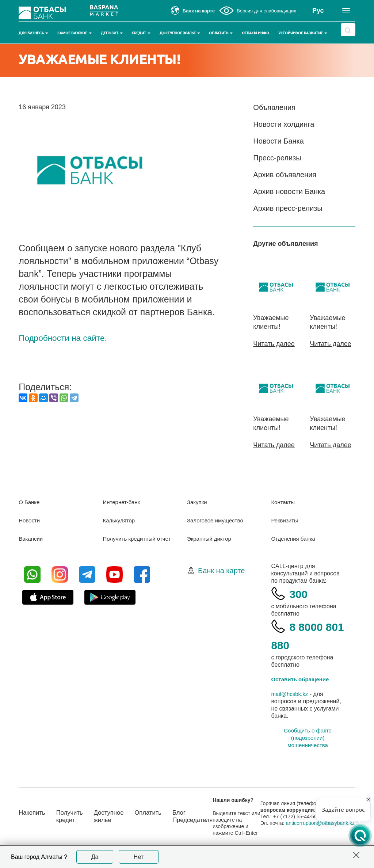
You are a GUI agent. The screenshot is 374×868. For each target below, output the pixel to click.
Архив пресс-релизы (288, 208)
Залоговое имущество (217, 520)
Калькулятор (120, 520)
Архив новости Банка (289, 191)
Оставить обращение (302, 679)
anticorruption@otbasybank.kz (303, 829)
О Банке (30, 502)
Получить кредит (73, 819)
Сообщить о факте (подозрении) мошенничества (308, 737)
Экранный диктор (211, 538)
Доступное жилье (180, 33)
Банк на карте (221, 570)
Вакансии (32, 538)
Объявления (274, 107)
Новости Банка (278, 141)
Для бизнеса (33, 33)
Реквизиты (285, 520)
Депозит (112, 33)
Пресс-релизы (277, 158)
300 (300, 593)
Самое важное (75, 33)
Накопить (33, 815)
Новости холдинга (284, 124)
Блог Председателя (203, 819)
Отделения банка (295, 538)
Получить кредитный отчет (139, 538)
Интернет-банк (123, 502)
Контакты (284, 502)
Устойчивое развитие (303, 33)
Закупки (198, 502)
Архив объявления (285, 175)
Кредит (141, 33)
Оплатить (221, 33)
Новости (30, 520)
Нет (139, 857)
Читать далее (274, 344)
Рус (318, 11)
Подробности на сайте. (68, 355)
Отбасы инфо (255, 33)
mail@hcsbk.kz (291, 694)
